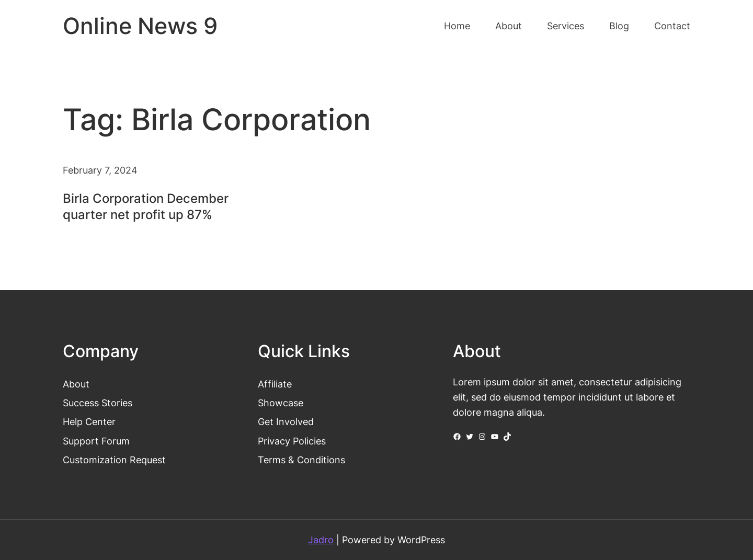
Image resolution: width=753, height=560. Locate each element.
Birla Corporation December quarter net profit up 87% (146, 207)
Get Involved (286, 421)
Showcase (281, 403)
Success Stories (98, 403)
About (76, 384)
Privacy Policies (292, 441)
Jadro (321, 540)
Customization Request (114, 460)
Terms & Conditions (301, 460)
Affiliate (275, 384)
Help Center (89, 421)
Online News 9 (140, 26)
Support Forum (96, 441)
